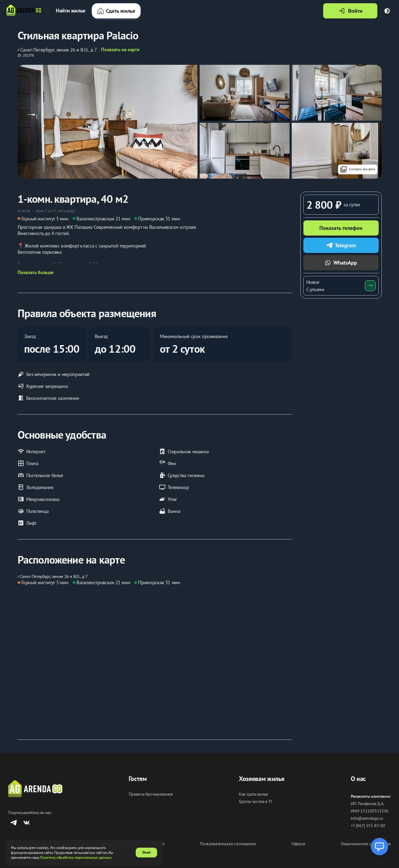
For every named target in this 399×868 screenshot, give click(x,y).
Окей (146, 852)
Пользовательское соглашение (228, 844)
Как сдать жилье (254, 794)
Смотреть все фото (358, 169)
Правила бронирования (151, 794)
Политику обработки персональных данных (76, 857)
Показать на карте (120, 50)
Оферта (298, 844)
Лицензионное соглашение (366, 844)
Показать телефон (341, 228)
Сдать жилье (116, 11)
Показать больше (36, 272)
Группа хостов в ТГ (256, 801)
